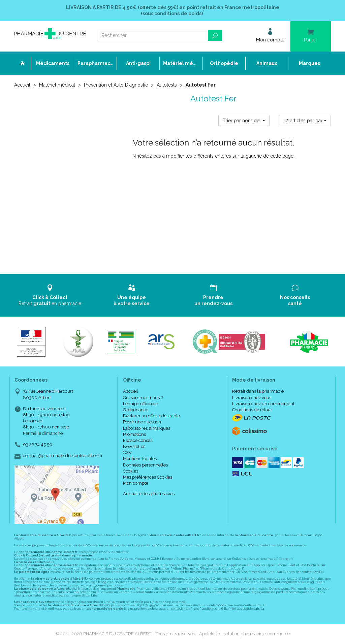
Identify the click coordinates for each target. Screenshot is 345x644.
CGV (127, 453)
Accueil (22, 85)
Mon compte (136, 483)
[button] (244, 121)
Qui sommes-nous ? (143, 398)
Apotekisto (244, 634)
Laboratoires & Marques (147, 428)
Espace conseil (138, 440)
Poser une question (142, 422)
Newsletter (134, 446)
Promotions (134, 434)
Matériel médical (57, 85)
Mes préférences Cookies (148, 477)
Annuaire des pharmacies (149, 494)
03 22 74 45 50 (38, 444)
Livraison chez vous (252, 398)
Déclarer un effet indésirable (151, 416)
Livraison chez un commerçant (263, 404)
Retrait (50, 295)
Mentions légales (140, 459)
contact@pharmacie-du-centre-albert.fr (63, 456)
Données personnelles (145, 465)
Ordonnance (136, 410)
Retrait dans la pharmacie (258, 391)
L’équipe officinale (140, 404)
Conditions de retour (252, 410)
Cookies (131, 471)
